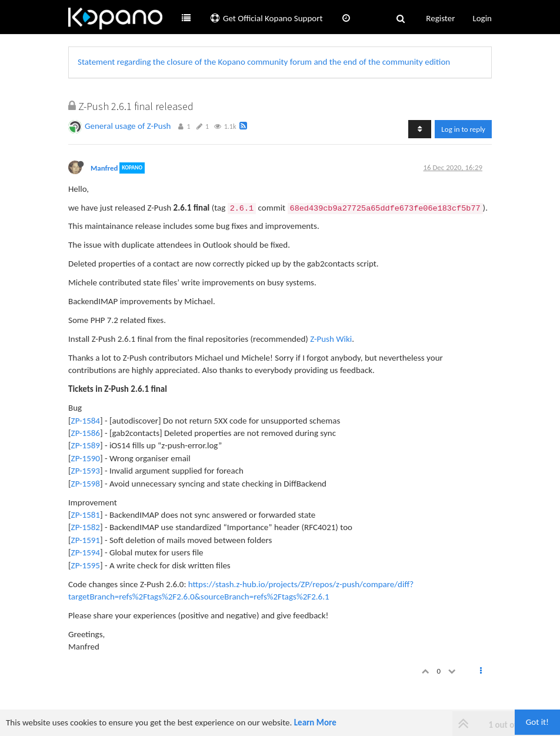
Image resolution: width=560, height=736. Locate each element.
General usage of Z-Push (128, 126)
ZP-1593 (86, 471)
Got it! (537, 722)
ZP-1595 (86, 565)
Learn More (315, 722)
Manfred (104, 168)
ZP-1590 (86, 458)
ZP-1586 (86, 433)
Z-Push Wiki (331, 339)
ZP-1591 (86, 540)
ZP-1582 (86, 527)
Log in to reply (463, 129)
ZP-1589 (86, 445)
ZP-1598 (86, 484)
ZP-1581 (86, 515)
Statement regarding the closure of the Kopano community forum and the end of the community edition (264, 62)
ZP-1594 (86, 552)
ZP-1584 (86, 421)
